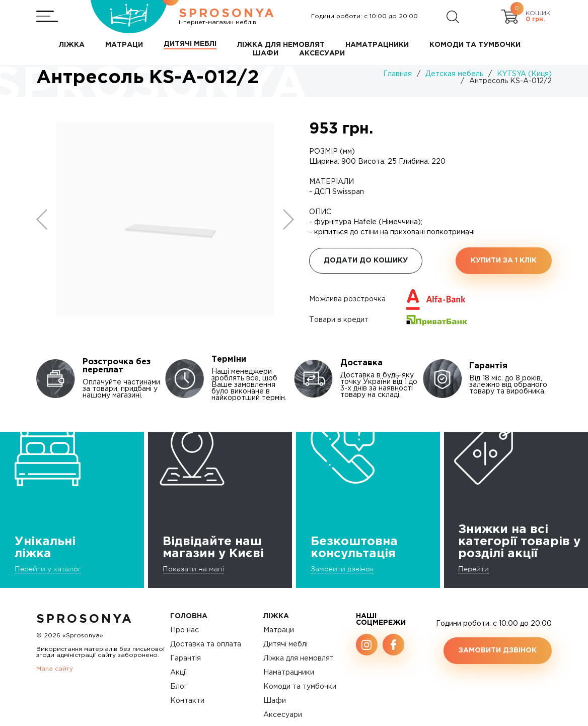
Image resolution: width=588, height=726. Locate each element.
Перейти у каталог (48, 569)
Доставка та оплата (206, 644)
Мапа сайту (55, 669)
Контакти (187, 701)
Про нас (185, 630)
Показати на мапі (193, 569)
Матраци (279, 630)
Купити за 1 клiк (504, 260)
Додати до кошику (366, 260)
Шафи (275, 701)
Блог (179, 687)
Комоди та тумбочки (300, 687)
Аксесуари (283, 715)
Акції (179, 673)
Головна (189, 616)
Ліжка (276, 616)
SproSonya (85, 619)
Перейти (473, 569)
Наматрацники (289, 673)
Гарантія (186, 658)
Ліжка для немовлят (299, 658)
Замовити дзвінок (342, 569)
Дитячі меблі (285, 644)
